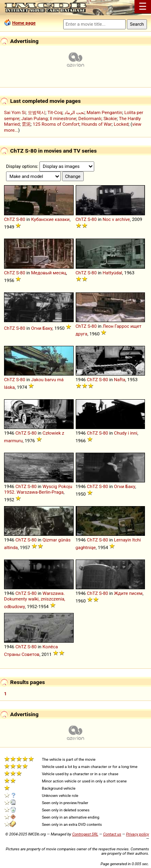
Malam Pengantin (104, 112)
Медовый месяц (49, 273)
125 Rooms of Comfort (56, 124)
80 (23, 219)
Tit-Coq (55, 112)
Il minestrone (63, 118)
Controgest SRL (85, 834)
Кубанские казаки (50, 219)
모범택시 (37, 112)
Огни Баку (42, 328)
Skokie (110, 118)
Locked (121, 124)
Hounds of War (96, 124)
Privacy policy (138, 834)
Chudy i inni (126, 433)
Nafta (120, 380)
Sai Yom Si (15, 112)
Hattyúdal (113, 273)
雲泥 (26, 124)
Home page (24, 23)
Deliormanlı (90, 118)
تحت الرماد (74, 112)
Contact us (112, 834)
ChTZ (9, 219)
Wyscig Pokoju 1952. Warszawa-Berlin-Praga (38, 489)
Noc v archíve (116, 219)
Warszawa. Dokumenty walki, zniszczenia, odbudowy (35, 600)
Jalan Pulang (34, 118)
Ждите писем (128, 593)
